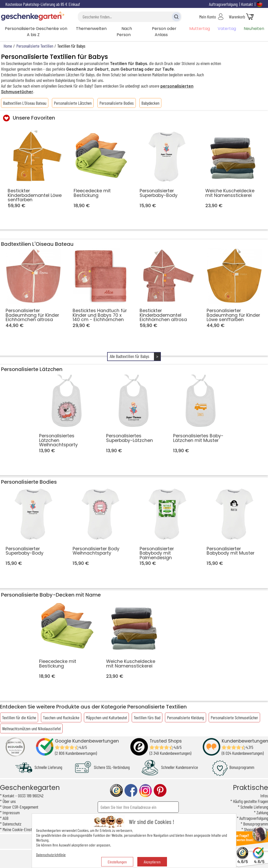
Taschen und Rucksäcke (61, 717)
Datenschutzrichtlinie (51, 855)
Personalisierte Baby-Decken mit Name (51, 595)
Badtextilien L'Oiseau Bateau (25, 103)
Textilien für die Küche (19, 717)
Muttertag (200, 29)
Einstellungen (117, 862)
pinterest (160, 791)
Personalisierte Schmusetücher (234, 717)
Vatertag (227, 29)
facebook (131, 791)
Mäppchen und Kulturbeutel (106, 717)
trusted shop (116, 791)
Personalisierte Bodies (117, 103)
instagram (146, 791)
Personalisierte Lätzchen (73, 103)
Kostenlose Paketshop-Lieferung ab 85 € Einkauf (43, 4)
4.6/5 (243, 859)
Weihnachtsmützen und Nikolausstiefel (31, 728)
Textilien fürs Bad (147, 717)
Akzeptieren (152, 862)
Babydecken (150, 103)
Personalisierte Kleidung (185, 717)
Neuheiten (254, 29)
